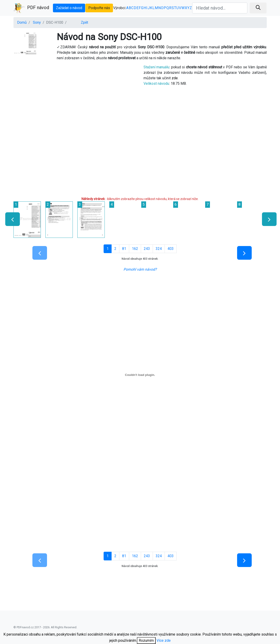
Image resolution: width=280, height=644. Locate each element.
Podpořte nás (99, 8)
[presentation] (11, 219)
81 (124, 249)
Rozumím (146, 640)
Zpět (84, 22)
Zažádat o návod (69, 8)
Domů (22, 22)
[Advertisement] (75, 96)
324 (159, 249)
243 (147, 249)
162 (135, 249)
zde (175, 78)
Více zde (164, 640)
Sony (37, 22)
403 (171, 249)
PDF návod (31, 8)
